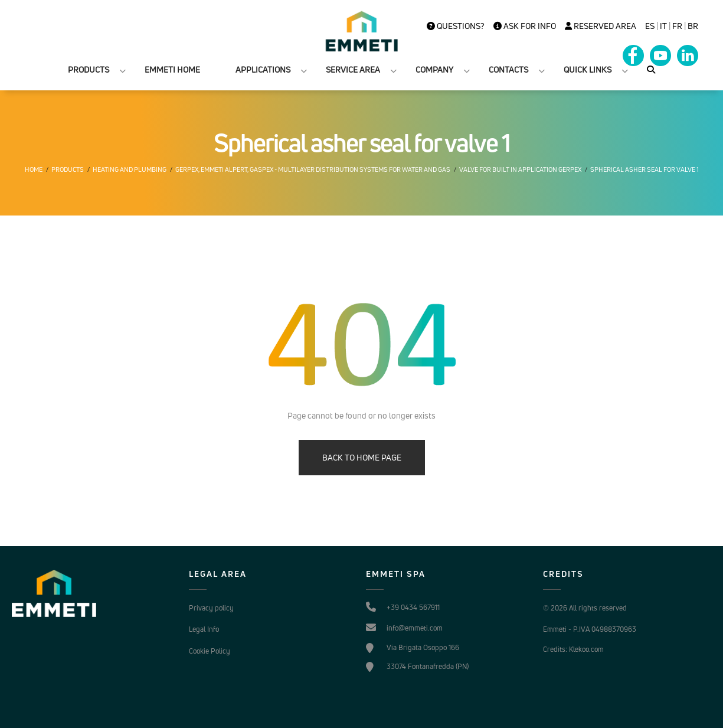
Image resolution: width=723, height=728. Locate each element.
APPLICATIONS (263, 69)
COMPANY (434, 69)
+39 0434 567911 (413, 607)
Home (34, 169)
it (663, 26)
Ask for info (525, 26)
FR (677, 26)
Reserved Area (601, 26)
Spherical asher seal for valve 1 (645, 169)
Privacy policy (211, 608)
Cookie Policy (210, 651)
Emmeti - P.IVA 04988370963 (590, 629)
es (650, 26)
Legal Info (204, 629)
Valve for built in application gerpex (520, 169)
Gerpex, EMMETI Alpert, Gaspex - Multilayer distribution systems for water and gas (313, 169)
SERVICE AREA (353, 69)
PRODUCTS (89, 69)
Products (68, 169)
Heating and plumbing (130, 169)
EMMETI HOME (172, 69)
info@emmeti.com (415, 628)
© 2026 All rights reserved (585, 608)
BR (693, 26)
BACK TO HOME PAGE (362, 457)
